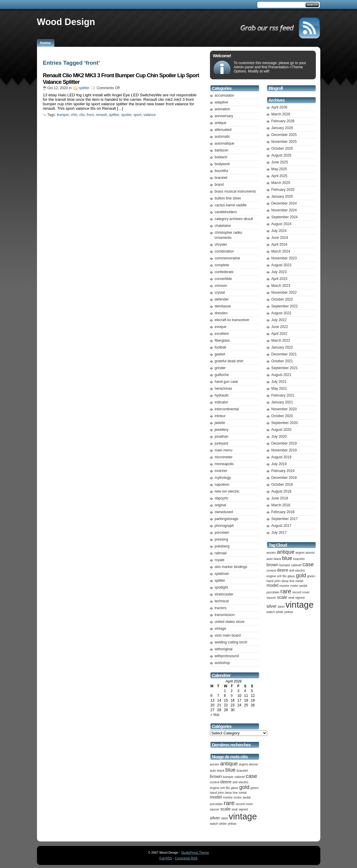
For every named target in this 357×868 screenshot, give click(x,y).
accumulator (224, 95)
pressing (221, 539)
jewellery (222, 430)
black (221, 770)
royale (220, 560)
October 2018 (282, 485)
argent (243, 764)
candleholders (226, 212)
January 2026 (282, 128)
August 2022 (281, 313)
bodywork (222, 164)
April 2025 (279, 176)
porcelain (222, 533)
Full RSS (166, 858)
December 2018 (284, 478)
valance (150, 115)
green (255, 788)
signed (243, 809)
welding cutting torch (231, 642)
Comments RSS (186, 858)
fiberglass (222, 341)
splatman (222, 574)
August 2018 (281, 491)
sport (137, 115)
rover (249, 804)
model (216, 797)
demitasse (223, 306)
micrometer (224, 457)
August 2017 (281, 526)
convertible (223, 279)
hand (214, 793)
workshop (222, 663)
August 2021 (281, 375)
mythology (223, 478)
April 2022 (279, 334)
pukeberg (222, 546)
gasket (220, 354)
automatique (225, 143)
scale (225, 809)
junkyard (221, 443)
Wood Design (66, 22)
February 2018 (283, 512)
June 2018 (280, 498)
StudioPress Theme (195, 852)
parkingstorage (227, 519)
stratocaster (224, 594)
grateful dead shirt (229, 361)
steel (224, 818)
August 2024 (281, 224)
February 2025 (283, 190)
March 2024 (281, 251)
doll (235, 782)
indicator (221, 402)
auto (213, 770)
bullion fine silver (228, 198)
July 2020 (279, 437)
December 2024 (284, 203)
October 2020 (282, 416)
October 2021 (282, 361)
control (215, 782)
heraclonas (224, 389)
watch (214, 824)
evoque (221, 327)
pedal (247, 797)
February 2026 (283, 121)
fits (228, 788)
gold (244, 787)
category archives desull (234, 219)
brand (219, 185)
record (240, 804)
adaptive (221, 102)
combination (224, 251)
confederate (224, 272)
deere (226, 782)
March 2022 (281, 341)
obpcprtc (222, 498)
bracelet (221, 178)
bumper (63, 115)
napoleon (222, 485)
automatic (222, 137)
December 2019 (284, 443)
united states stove (230, 622)
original (221, 505)
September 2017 (285, 519)
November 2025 (284, 142)
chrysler (221, 245)
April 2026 (279, 107)
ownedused (224, 512)
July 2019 (279, 464)
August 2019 (281, 457)
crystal (220, 293)
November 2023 (284, 258)
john (221, 793)
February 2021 (283, 395)
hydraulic (222, 395)
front (90, 115)
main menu (224, 450)
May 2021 (279, 389)
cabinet (239, 777)
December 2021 (284, 354)
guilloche (222, 375)
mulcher (221, 471)
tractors (221, 608)
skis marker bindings (231, 567)
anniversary (224, 116)
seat (234, 809)
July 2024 (279, 231)
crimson (221, 286)
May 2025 (279, 169)
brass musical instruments (235, 191)
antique (221, 123)
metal (242, 793)
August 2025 (281, 155)
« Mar (215, 715)
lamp (228, 793)
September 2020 (285, 423)
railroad (221, 553)
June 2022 (280, 327)
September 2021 (285, 368)
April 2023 (279, 279)
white (223, 824)
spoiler (126, 115)
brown (216, 776)
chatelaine (223, 226)
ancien (215, 764)
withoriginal (224, 649)
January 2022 (282, 347)
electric (244, 782)
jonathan (222, 437)
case (251, 776)
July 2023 (279, 272)
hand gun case (227, 382)
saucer (215, 809)
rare (229, 803)
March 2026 (281, 114)
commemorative (227, 258)
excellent (222, 334)
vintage (221, 629)
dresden (221, 313)
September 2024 (285, 217)
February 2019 (283, 471)
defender (222, 299)
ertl (223, 788)
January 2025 (282, 197)
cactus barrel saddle (231, 205)
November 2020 (284, 409)
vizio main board (228, 635)
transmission (225, 615)
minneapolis (224, 464)
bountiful (221, 171)
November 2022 (284, 293)
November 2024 (284, 210)
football (221, 347)
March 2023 (281, 286)
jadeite (220, 423)
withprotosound (227, 656)
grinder (220, 368)
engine (215, 788)
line (235, 793)
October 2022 (282, 299)
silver (215, 818)
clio (82, 115)
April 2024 (279, 245)
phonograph (224, 526)
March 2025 (281, 183)
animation (222, 109)
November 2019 (284, 450)
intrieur (220, 416)
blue (231, 770)
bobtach (221, 157)
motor (238, 797)
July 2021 (279, 382)
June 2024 (280, 238)
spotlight (221, 587)
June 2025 (280, 162)
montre (228, 797)
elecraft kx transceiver (232, 320)
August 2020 (281, 430)
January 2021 (282, 402)
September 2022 (285, 306)
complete (222, 265)
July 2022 (279, 320)
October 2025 (282, 148)
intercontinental (227, 409)
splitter (84, 88)
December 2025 (284, 135)
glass (235, 788)
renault (101, 115)
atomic (253, 764)
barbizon (222, 150)
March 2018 (281, 505)
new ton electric (227, 491)
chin (74, 115)
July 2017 (279, 533)
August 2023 (281, 265)
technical (222, 601)
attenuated (223, 130)
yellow (232, 824)
